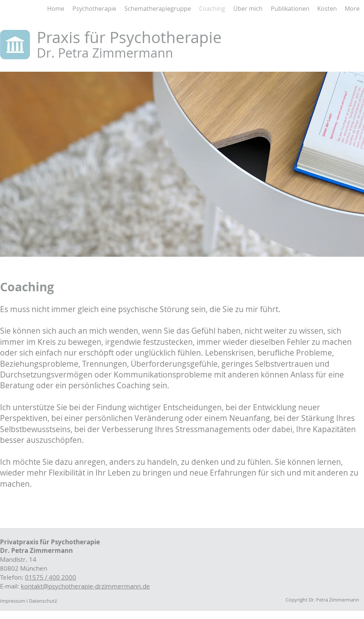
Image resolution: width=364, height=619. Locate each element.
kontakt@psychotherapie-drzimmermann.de (85, 586)
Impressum (13, 601)
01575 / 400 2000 (51, 577)
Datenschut (42, 601)
